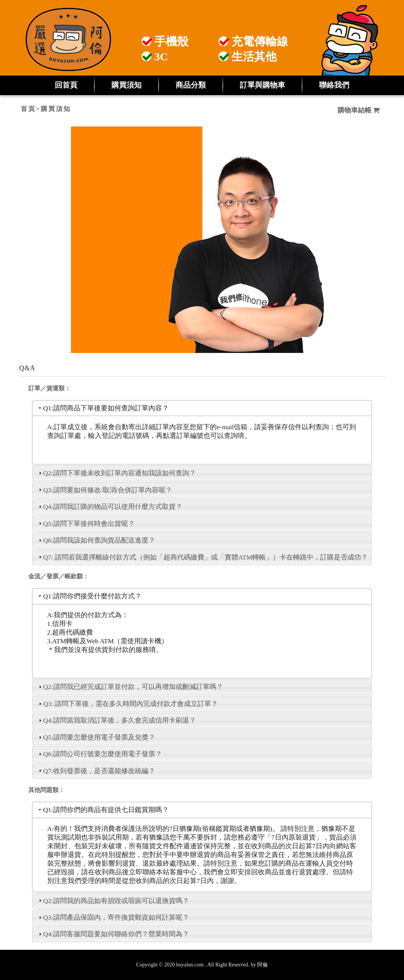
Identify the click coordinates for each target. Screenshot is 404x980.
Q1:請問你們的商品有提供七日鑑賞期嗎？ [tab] (103, 810)
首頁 (28, 109)
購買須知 (126, 85)
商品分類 (191, 85)
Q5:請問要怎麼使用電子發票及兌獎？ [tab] (96, 737)
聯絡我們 (334, 85)
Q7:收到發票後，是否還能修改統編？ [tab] (96, 771)
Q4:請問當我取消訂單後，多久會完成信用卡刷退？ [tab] (116, 720)
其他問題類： (46, 790)
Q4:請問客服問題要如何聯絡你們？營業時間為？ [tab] (113, 934)
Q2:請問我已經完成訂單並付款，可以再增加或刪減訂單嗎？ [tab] (130, 687)
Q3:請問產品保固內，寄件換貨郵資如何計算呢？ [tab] (113, 917)
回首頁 (66, 85)
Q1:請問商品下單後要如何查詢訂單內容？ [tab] (103, 408)
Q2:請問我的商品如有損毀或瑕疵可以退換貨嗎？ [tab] (113, 901)
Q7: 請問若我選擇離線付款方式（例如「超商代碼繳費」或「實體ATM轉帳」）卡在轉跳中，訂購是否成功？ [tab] (202, 557)
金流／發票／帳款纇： (59, 576)
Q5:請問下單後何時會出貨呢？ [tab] (86, 524)
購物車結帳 (359, 110)
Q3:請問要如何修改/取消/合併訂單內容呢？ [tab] (105, 490)
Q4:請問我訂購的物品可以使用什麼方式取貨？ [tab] (109, 507)
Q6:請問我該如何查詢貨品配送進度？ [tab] (96, 540)
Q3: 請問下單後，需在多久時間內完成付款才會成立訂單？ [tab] (127, 704)
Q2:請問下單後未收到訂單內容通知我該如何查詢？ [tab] (116, 473)
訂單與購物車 (262, 85)
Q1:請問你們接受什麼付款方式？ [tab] (89, 596)
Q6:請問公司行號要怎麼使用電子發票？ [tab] (99, 754)
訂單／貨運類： (49, 388)
